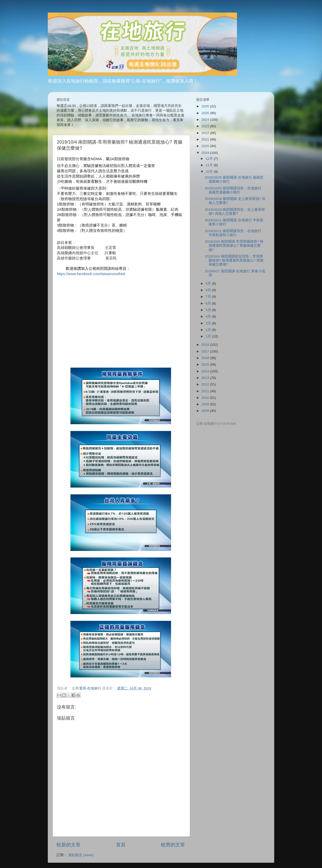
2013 (206, 378)
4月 (209, 316)
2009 (206, 404)
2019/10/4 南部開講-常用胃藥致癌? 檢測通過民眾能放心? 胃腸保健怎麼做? (234, 246)
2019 (206, 153)
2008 (206, 411)
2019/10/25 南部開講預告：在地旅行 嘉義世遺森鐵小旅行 (233, 190)
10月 (210, 172)
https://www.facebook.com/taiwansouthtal (91, 274)
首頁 (121, 845)
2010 (206, 398)
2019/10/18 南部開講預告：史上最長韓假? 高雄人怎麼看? (235, 212)
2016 (206, 358)
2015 (206, 364)
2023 (206, 126)
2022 (206, 133)
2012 (206, 384)
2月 (209, 330)
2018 (206, 345)
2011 (206, 391)
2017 (206, 351)
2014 (206, 371)
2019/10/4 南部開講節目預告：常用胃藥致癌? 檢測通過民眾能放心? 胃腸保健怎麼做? (234, 260)
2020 (206, 146)
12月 (210, 159)
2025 (206, 113)
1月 (209, 336)
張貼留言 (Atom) (81, 855)
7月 (209, 297)
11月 (210, 165)
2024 (206, 120)
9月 (209, 284)
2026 (206, 106)
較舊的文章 (173, 845)
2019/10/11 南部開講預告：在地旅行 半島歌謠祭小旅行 (233, 233)
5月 (209, 310)
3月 (209, 323)
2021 (206, 139)
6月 (209, 303)
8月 (209, 290)
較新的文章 (69, 845)
